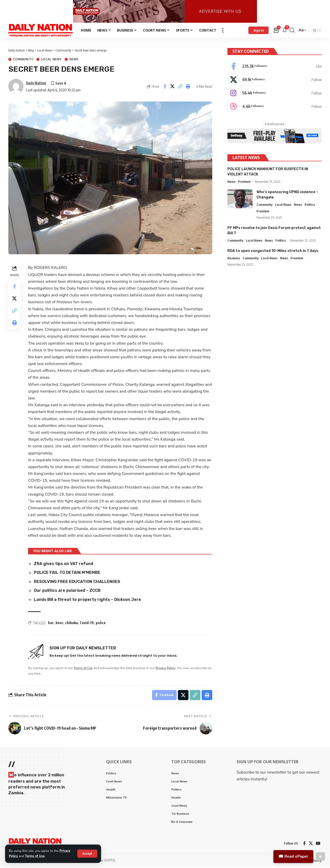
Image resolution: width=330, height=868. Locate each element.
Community (23, 60)
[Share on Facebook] (165, 87)
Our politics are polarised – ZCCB (67, 591)
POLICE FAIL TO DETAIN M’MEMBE (68, 573)
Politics (310, 205)
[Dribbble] (275, 107)
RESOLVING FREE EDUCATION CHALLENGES (77, 582)
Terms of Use (35, 856)
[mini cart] (277, 31)
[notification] (285, 31)
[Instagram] (275, 94)
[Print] (188, 87)
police (101, 624)
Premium (244, 182)
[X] (275, 80)
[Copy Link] (180, 87)
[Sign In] (258, 31)
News (74, 60)
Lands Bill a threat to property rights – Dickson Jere (87, 600)
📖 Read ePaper (293, 856)
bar (51, 624)
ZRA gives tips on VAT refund (64, 564)
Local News (51, 60)
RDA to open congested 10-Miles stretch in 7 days (273, 251)
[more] (223, 31)
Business (234, 259)
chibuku (72, 624)
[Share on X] (173, 87)
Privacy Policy (166, 669)
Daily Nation (36, 84)
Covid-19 (87, 624)
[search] (292, 31)
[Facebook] (275, 67)
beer (59, 624)
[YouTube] (318, 844)
